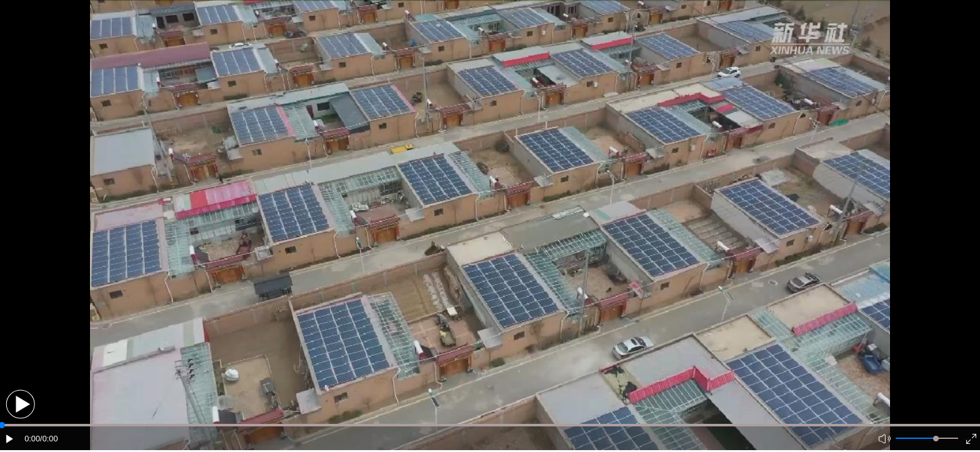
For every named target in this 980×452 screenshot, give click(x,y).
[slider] (936, 439)
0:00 (32, 439)
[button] (20, 404)
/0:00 (49, 439)
